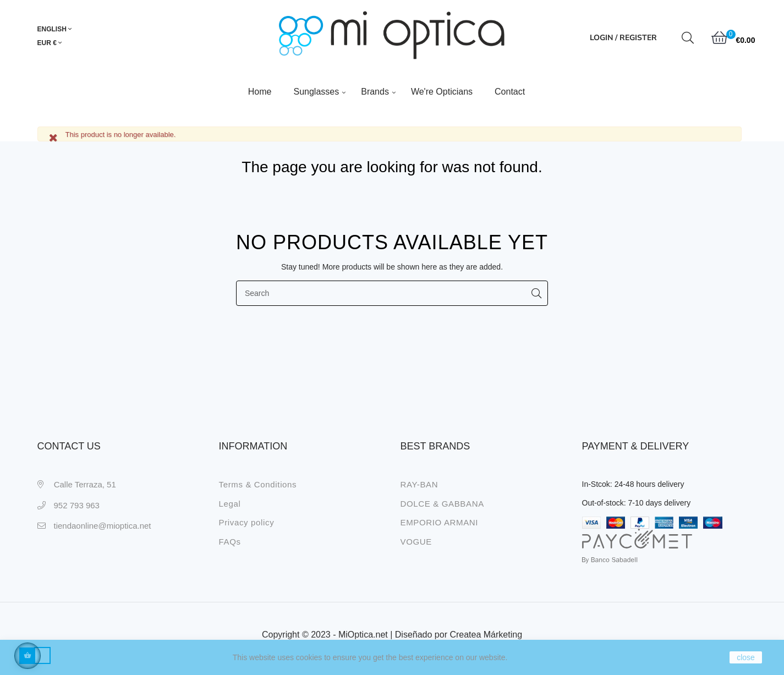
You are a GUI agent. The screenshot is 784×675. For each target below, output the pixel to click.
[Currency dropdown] (50, 43)
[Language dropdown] (60, 30)
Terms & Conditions (258, 483)
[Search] (392, 292)
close (746, 657)
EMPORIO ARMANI (440, 521)
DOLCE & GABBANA (442, 501)
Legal (230, 501)
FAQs (230, 539)
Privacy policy (247, 521)
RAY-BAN (420, 483)
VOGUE (416, 539)
